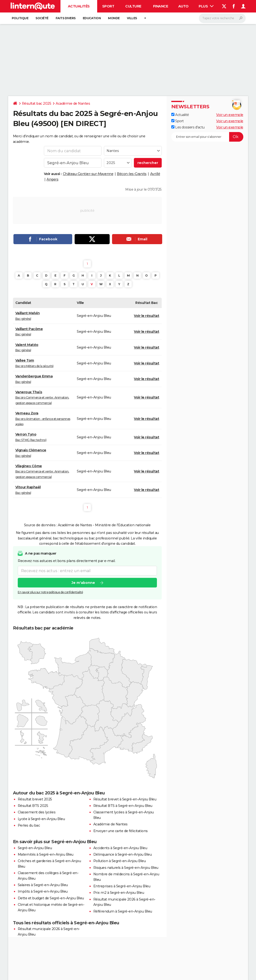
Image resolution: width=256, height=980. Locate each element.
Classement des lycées (37, 812)
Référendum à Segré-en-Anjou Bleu (123, 911)
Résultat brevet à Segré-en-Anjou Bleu (125, 799)
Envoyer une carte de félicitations (121, 831)
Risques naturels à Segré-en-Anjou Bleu (126, 868)
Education (92, 18)
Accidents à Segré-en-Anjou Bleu (120, 848)
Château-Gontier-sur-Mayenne (88, 174)
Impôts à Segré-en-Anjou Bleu (43, 891)
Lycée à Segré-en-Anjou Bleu (41, 819)
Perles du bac (29, 825)
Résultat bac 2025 (37, 103)
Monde (114, 18)
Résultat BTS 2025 (33, 806)
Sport (108, 6)
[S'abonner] (207, 137)
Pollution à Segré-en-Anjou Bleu (120, 861)
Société (42, 18)
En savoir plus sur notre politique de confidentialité (50, 592)
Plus (206, 6)
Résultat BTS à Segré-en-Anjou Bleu (123, 806)
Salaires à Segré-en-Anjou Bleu (43, 885)
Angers (52, 179)
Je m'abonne (83, 583)
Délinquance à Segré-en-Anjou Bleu (123, 854)
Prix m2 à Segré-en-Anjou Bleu (119, 893)
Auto (183, 6)
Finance (161, 6)
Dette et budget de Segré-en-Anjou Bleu (51, 898)
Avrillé (155, 174)
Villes (132, 18)
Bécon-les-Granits (132, 174)
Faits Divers (66, 18)
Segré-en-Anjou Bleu (35, 848)
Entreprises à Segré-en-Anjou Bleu (122, 886)
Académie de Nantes (73, 103)
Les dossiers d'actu (188, 127)
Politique (20, 18)
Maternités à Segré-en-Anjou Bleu (46, 854)
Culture (133, 6)
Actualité (180, 115)
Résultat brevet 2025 (35, 799)
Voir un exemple (230, 115)
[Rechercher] (222, 18)
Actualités (79, 6)
